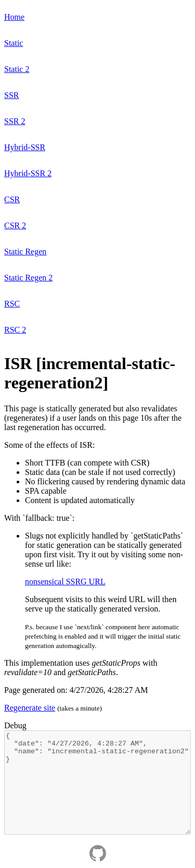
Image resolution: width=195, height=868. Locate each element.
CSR (12, 199)
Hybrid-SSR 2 (28, 173)
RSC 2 (15, 330)
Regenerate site (30, 708)
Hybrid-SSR (25, 147)
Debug (15, 725)
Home (14, 17)
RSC (12, 304)
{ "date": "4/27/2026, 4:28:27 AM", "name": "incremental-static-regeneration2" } (97, 783)
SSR (11, 95)
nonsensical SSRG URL (65, 582)
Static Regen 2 (28, 278)
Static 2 (17, 69)
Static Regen (25, 252)
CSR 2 (15, 225)
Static (14, 43)
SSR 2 (15, 121)
